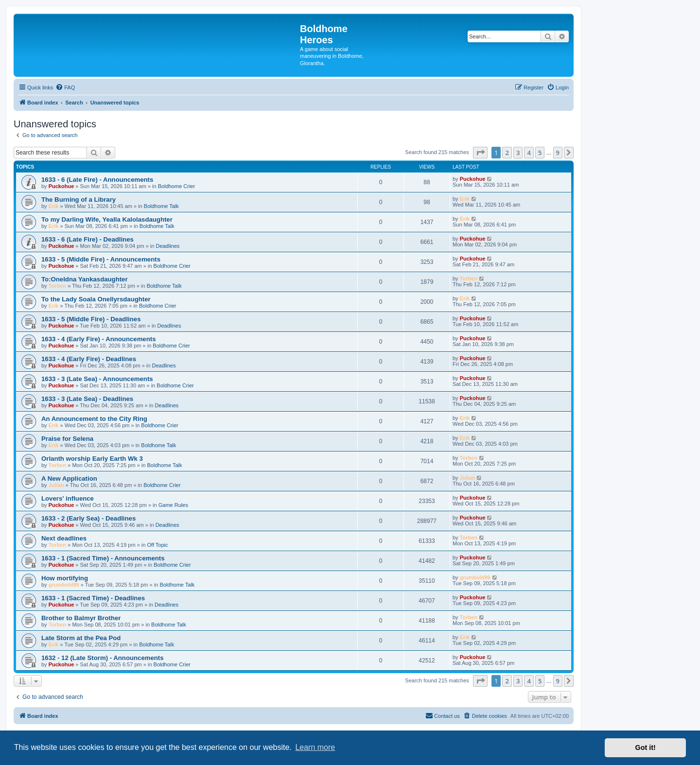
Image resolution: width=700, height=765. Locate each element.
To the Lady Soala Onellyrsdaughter (96, 299)
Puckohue (61, 186)
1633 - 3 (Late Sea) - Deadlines (87, 399)
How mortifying (65, 578)
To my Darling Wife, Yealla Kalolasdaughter (107, 219)
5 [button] (540, 153)
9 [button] (558, 153)
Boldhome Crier (176, 186)
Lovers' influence (68, 498)
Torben (57, 286)
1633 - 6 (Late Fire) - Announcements (97, 180)
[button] (480, 153)
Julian (56, 485)
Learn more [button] (315, 747)
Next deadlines (64, 538)
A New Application (69, 478)
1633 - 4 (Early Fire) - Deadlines (89, 359)
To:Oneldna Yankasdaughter (85, 279)
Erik (54, 206)
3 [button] (518, 153)
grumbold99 (64, 585)
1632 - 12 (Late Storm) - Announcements (103, 658)
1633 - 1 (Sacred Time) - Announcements (103, 558)
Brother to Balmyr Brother (81, 618)
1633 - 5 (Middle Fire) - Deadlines (91, 319)
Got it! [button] (646, 748)
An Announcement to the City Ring (94, 419)
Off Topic (158, 545)
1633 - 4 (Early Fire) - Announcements (99, 339)
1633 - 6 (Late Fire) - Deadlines (87, 239)
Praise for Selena (67, 439)
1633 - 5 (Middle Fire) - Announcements (101, 259)
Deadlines (167, 246)
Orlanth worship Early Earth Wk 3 (92, 459)
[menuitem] (65, 87)
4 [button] (529, 153)
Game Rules (173, 505)
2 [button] (507, 153)
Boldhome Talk (161, 206)
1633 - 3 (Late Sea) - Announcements (97, 379)
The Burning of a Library (79, 200)
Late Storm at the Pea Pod (81, 638)
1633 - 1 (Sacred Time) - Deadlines (93, 598)
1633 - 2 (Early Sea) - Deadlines (88, 518)
